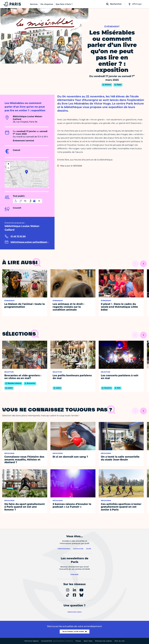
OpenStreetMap (39, 187)
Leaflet (27, 187)
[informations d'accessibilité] (28, 201)
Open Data (88, 641)
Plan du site (120, 641)
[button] (27, 172)
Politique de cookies (104, 641)
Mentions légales (32, 641)
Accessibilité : (57, 641)
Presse (78, 641)
